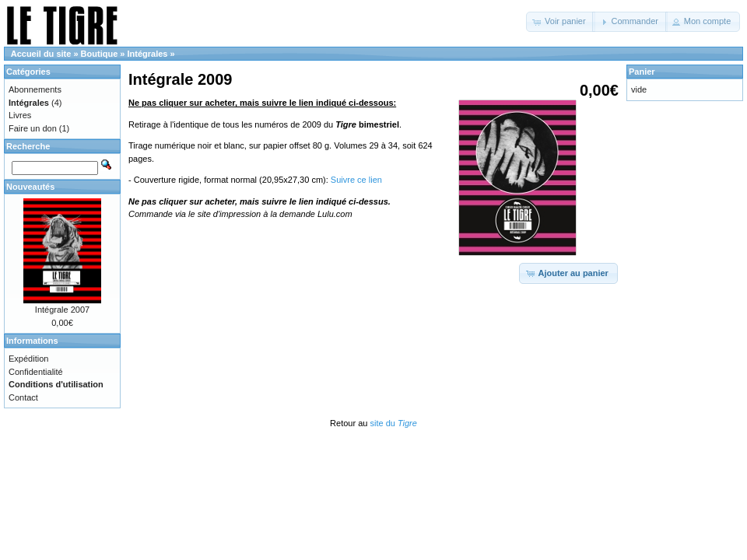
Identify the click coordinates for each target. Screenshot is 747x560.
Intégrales (148, 54)
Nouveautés (30, 187)
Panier (642, 72)
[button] (561, 22)
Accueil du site (41, 54)
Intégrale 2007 (62, 310)
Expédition (28, 359)
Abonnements (35, 89)
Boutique (100, 54)
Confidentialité (36, 372)
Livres (20, 115)
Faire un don (33, 128)
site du (393, 423)
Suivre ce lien (356, 180)
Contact (23, 397)
